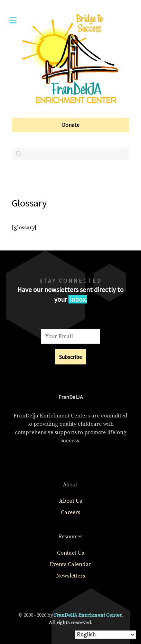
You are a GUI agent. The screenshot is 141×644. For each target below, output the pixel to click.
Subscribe (70, 357)
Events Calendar (70, 564)
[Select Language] (105, 635)
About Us (70, 501)
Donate (71, 125)
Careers (70, 512)
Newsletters (70, 576)
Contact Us (70, 553)
